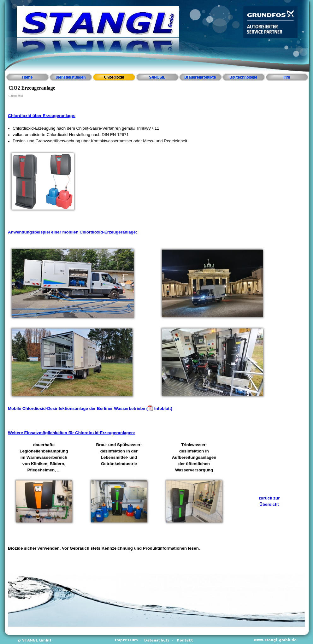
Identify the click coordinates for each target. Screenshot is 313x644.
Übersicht (269, 504)
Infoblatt (163, 408)
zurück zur (269, 498)
